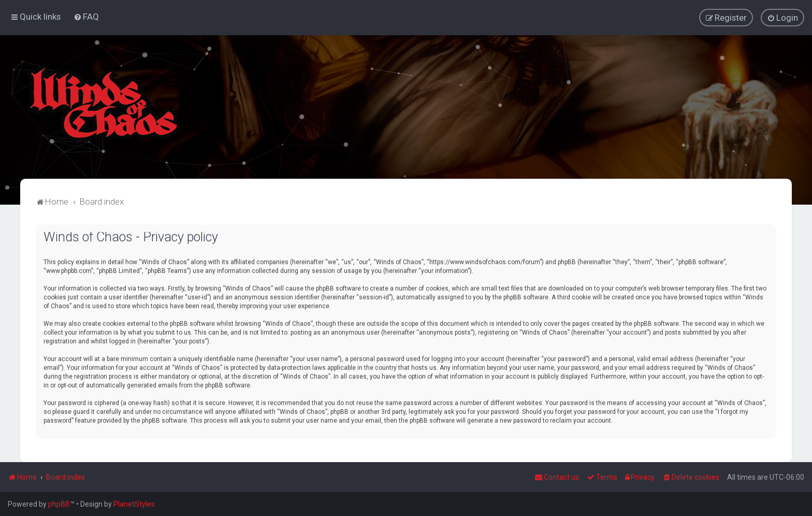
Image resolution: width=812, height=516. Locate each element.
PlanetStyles (134, 504)
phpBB (59, 504)
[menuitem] (86, 17)
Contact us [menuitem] (557, 477)
